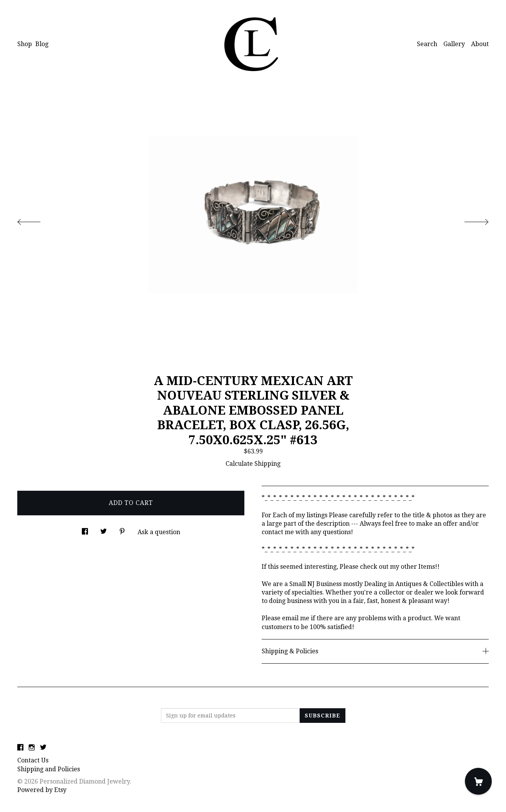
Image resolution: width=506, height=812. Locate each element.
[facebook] (20, 748)
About (480, 44)
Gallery (454, 44)
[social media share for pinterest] (122, 529)
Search (427, 44)
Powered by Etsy (42, 790)
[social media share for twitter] (104, 529)
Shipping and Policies (49, 769)
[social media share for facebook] (85, 529)
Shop (25, 44)
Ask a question (159, 532)
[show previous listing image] (36, 220)
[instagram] (32, 748)
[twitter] (43, 748)
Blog (42, 44)
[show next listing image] (470, 220)
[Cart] (478, 781)
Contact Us (33, 760)
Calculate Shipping (253, 464)
